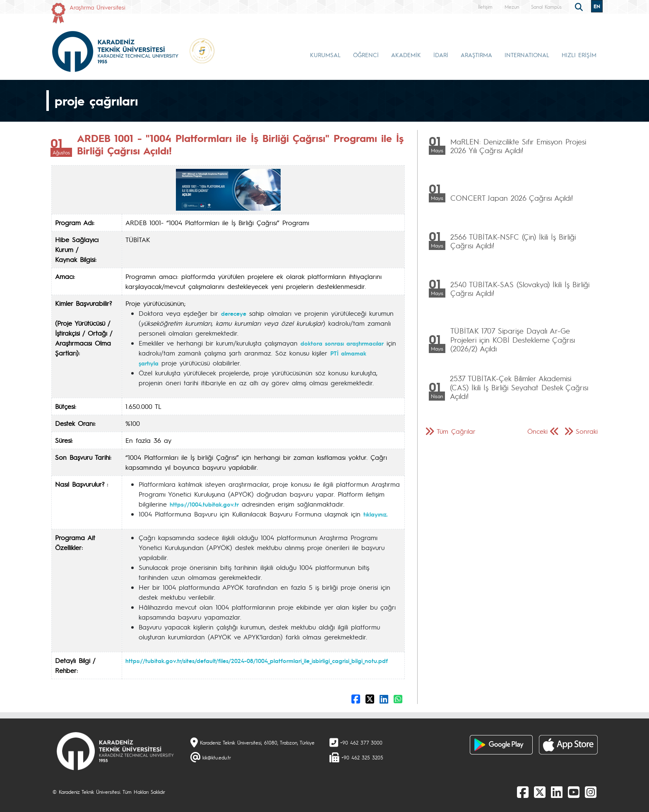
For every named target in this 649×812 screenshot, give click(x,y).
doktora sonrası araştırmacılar (342, 343)
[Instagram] (591, 792)
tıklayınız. (376, 514)
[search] (580, 6)
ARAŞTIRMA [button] (476, 55)
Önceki (537, 431)
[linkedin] (557, 792)
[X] (540, 792)
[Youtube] (574, 792)
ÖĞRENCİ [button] (366, 55)
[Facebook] (523, 792)
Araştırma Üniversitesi (97, 7)
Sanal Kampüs (546, 7)
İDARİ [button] (441, 55)
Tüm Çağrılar (456, 431)
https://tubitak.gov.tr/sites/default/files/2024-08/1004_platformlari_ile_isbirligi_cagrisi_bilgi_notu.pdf (257, 661)
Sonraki (587, 431)
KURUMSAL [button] (325, 55)
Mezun (512, 7)
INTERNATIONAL (527, 55)
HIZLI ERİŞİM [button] (579, 55)
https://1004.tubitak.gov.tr (204, 504)
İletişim (485, 7)
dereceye (234, 313)
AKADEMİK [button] (406, 55)
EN (597, 6)
